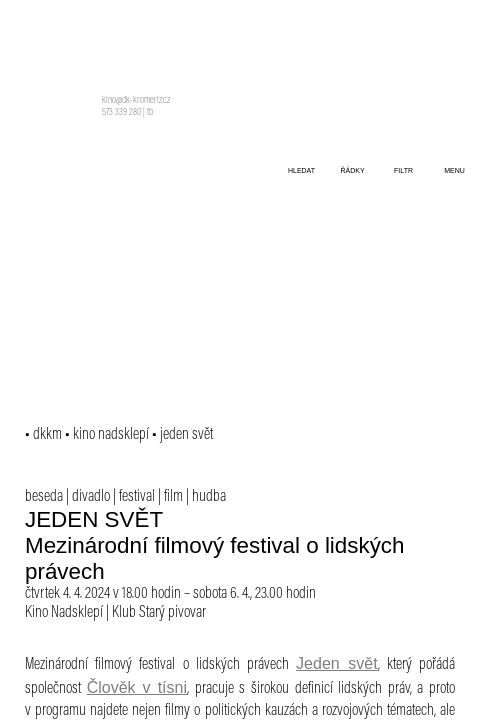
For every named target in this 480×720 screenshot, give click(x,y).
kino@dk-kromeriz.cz (136, 101)
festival (137, 497)
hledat (301, 170)
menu (454, 170)
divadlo (91, 497)
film (173, 497)
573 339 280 (121, 113)
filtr (403, 170)
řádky (352, 170)
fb (150, 113)
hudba (209, 497)
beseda (44, 497)
